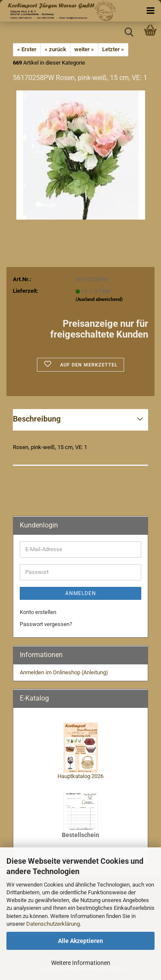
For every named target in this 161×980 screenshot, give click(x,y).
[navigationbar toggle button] (150, 11)
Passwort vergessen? (46, 624)
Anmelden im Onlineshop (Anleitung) (64, 672)
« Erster (27, 49)
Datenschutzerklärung (53, 924)
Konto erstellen (38, 612)
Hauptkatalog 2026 (80, 776)
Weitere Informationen (81, 963)
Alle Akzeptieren (80, 941)
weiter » (84, 49)
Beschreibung (37, 419)
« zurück (55, 49)
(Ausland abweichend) (99, 299)
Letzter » (113, 49)
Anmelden (81, 593)
